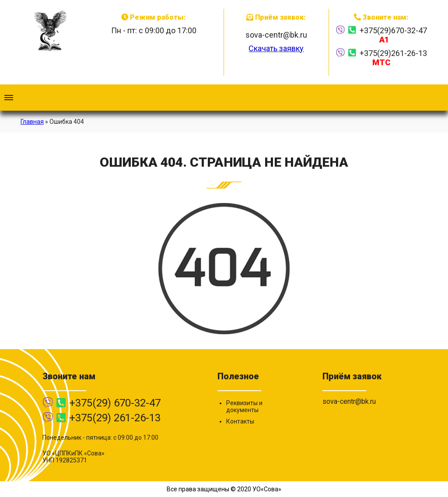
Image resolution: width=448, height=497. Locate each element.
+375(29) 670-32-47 (115, 403)
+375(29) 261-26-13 (115, 418)
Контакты (240, 421)
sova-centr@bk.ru (276, 35)
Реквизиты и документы (244, 406)
